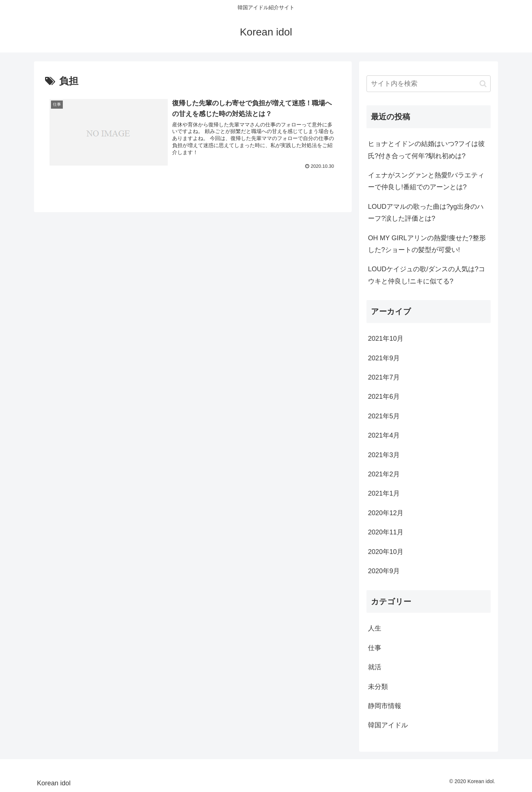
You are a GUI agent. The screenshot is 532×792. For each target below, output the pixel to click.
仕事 (375, 648)
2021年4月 (384, 435)
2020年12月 (386, 513)
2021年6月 (384, 397)
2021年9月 (384, 358)
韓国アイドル (388, 725)
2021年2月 (384, 474)
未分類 (378, 687)
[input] (429, 84)
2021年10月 (386, 339)
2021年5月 (384, 416)
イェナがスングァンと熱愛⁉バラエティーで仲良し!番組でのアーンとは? (426, 181)
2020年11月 (386, 532)
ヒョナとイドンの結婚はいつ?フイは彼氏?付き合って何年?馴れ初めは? (426, 150)
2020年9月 (384, 571)
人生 (375, 628)
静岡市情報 (385, 706)
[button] (483, 84)
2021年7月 (384, 377)
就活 (375, 667)
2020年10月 (386, 552)
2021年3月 (384, 455)
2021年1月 (384, 493)
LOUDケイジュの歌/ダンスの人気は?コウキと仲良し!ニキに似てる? (427, 275)
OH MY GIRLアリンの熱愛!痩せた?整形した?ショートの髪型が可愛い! (427, 244)
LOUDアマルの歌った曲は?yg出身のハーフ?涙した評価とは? (426, 213)
